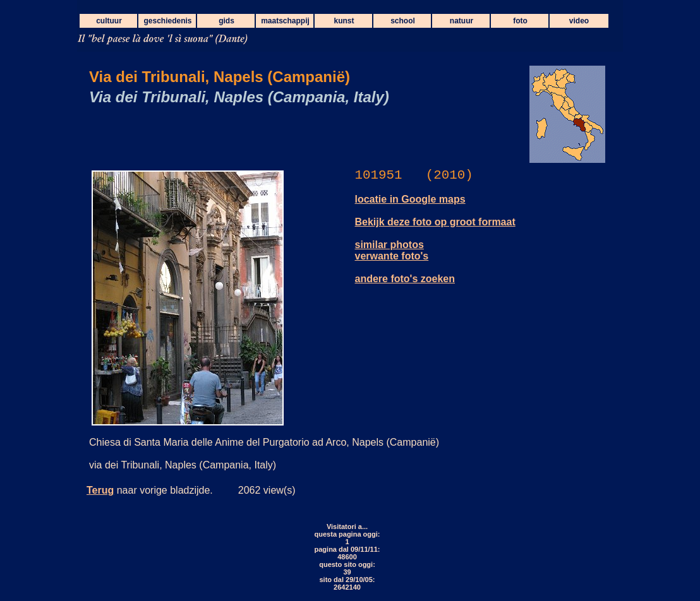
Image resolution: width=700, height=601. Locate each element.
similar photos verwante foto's (392, 250)
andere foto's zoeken (405, 279)
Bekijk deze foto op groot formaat (435, 222)
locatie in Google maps (410, 199)
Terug (100, 490)
